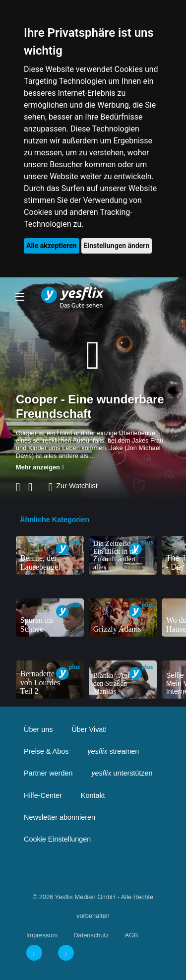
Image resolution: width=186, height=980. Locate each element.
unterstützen (122, 773)
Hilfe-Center (43, 795)
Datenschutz (91, 935)
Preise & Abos (46, 751)
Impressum (42, 935)
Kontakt (93, 795)
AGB (131, 935)
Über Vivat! (89, 729)
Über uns (38, 729)
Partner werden (48, 773)
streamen (113, 751)
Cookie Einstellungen (57, 839)
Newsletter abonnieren (60, 817)
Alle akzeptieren (52, 246)
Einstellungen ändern (117, 246)
